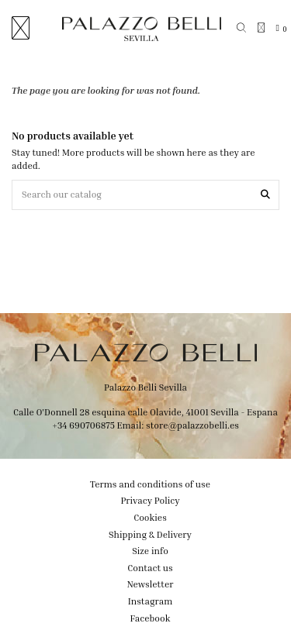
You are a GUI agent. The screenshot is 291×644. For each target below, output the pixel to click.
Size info (150, 551)
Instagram (151, 601)
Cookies (150, 517)
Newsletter (151, 584)
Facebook (151, 618)
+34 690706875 (83, 425)
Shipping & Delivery (150, 534)
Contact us (150, 568)
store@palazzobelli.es (192, 425)
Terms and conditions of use (150, 484)
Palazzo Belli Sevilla (145, 387)
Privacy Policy (150, 500)
